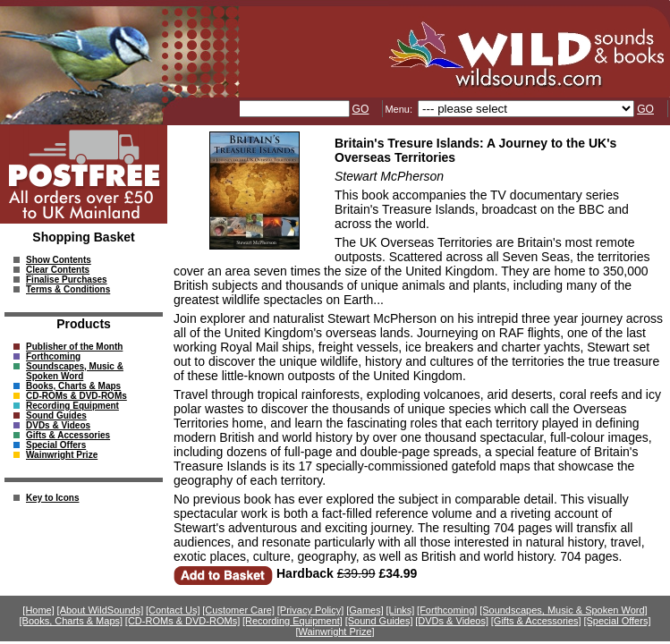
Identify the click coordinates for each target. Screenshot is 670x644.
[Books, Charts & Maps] (72, 621)
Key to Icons (52, 498)
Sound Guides (56, 415)
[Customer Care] (238, 610)
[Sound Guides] (379, 621)
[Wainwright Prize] (335, 631)
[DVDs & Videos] (452, 621)
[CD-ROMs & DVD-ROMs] (182, 621)
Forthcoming (53, 356)
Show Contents (59, 260)
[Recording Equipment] (293, 621)
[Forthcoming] (447, 610)
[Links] (401, 610)
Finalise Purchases (67, 280)
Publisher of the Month (74, 347)
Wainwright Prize (62, 455)
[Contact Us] (173, 610)
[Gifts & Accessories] (536, 621)
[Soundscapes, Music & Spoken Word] (564, 610)
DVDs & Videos (58, 425)
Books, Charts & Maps (73, 386)
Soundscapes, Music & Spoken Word (75, 371)
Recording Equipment (72, 406)
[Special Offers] (617, 621)
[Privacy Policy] (311, 610)
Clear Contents (58, 270)
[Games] (365, 610)
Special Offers (56, 445)
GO (361, 109)
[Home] (38, 610)
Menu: (400, 109)
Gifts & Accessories (68, 435)
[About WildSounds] (101, 610)
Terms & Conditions (68, 289)
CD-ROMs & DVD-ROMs (76, 396)
